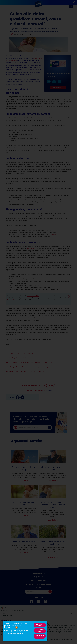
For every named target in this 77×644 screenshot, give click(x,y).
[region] (25, 631)
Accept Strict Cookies (40, 631)
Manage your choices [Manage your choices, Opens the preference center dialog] (40, 636)
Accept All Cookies (40, 625)
